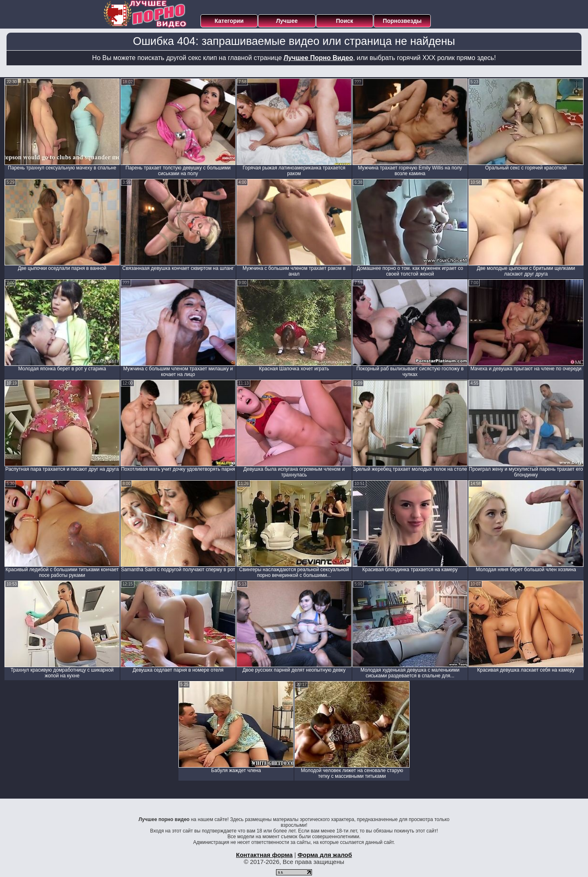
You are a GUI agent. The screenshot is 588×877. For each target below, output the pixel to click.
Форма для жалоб (325, 855)
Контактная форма (264, 855)
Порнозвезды (402, 21)
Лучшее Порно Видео (318, 58)
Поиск (345, 21)
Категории (229, 21)
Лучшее (287, 21)
